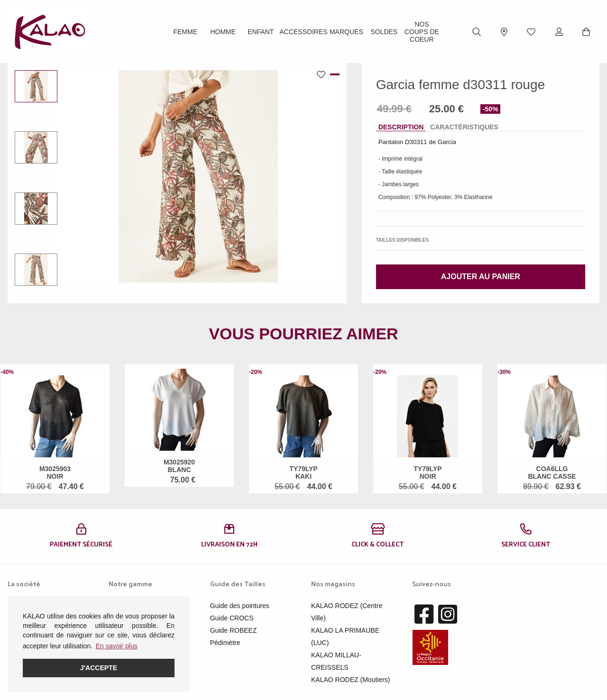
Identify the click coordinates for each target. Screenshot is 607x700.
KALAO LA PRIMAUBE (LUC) (345, 636)
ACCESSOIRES (303, 32)
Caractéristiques (464, 127)
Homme (223, 32)
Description (401, 127)
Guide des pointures (240, 606)
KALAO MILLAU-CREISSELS (336, 661)
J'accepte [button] (99, 668)
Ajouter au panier (481, 277)
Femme (185, 32)
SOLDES (384, 32)
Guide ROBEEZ (234, 630)
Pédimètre (225, 643)
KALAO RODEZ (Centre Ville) (347, 612)
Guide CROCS (232, 618)
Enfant (261, 32)
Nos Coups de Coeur (422, 32)
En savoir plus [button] (117, 646)
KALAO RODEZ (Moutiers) (350, 680)
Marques (346, 32)
